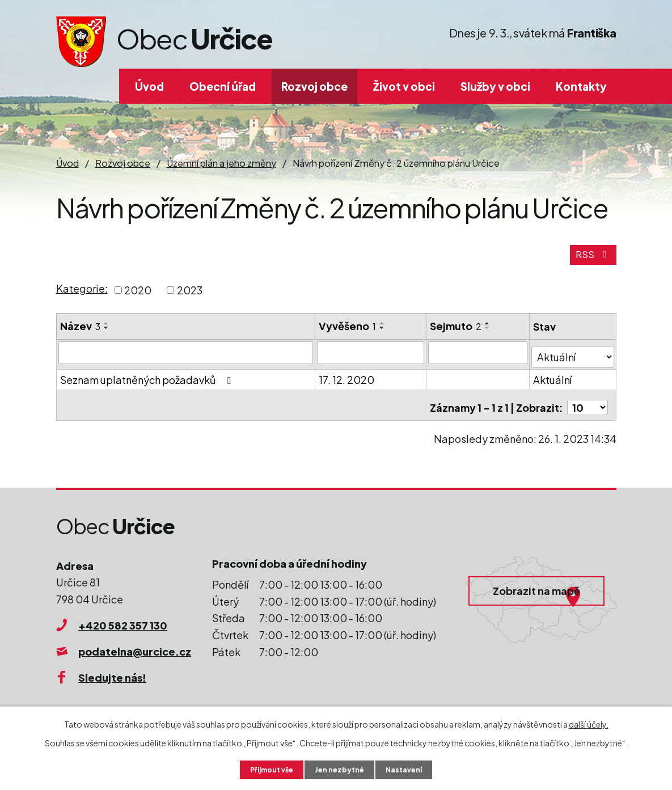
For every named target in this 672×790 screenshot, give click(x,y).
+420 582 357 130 (123, 623)
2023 (190, 296)
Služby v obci (495, 86)
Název (80, 332)
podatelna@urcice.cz (135, 649)
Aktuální (553, 382)
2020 (138, 296)
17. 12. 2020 (347, 382)
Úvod (149, 86)
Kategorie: (82, 295)
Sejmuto (456, 332)
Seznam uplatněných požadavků (148, 382)
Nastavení (410, 769)
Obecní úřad (223, 86)
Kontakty (581, 86)
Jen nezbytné (340, 769)
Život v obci (404, 86)
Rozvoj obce (314, 86)
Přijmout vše (267, 769)
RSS (592, 261)
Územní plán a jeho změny (221, 163)
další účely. (589, 723)
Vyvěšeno (348, 332)
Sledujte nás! (112, 675)
